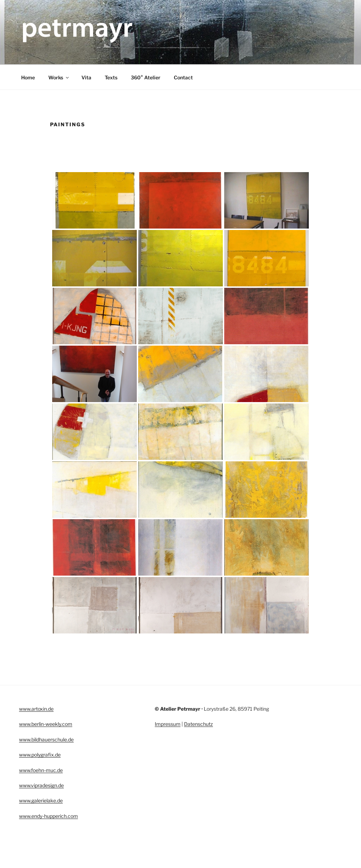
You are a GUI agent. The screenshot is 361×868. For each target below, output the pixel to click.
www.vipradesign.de (41, 785)
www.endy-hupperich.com (48, 816)
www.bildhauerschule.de (46, 739)
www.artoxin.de (36, 709)
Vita (86, 77)
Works (59, 77)
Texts (111, 77)
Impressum (168, 724)
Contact (183, 77)
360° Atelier (146, 77)
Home (28, 77)
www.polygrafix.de (40, 755)
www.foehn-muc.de (41, 770)
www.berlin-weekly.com (46, 724)
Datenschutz (198, 724)
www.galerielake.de (41, 800)
